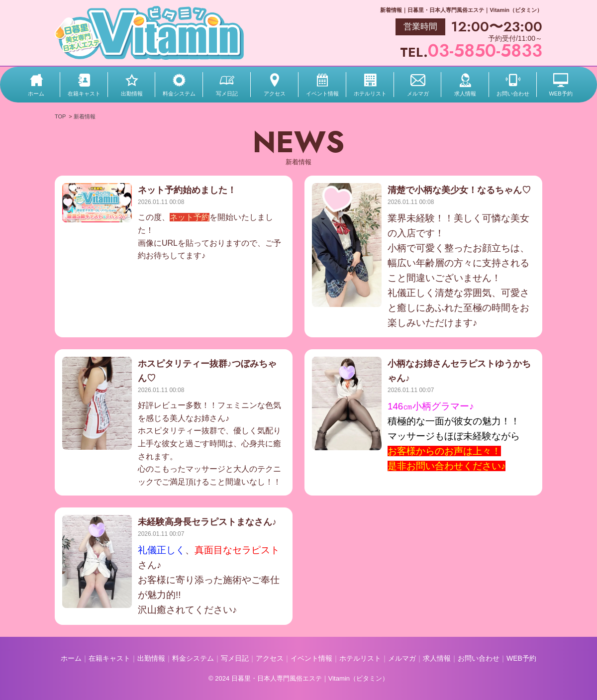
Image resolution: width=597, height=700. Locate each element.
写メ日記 (227, 94)
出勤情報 (132, 94)
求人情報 (465, 94)
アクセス (275, 94)
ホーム (36, 94)
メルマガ (418, 94)
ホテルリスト (370, 94)
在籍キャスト (84, 94)
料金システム (179, 94)
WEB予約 (560, 94)
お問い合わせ (513, 94)
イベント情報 (322, 94)
